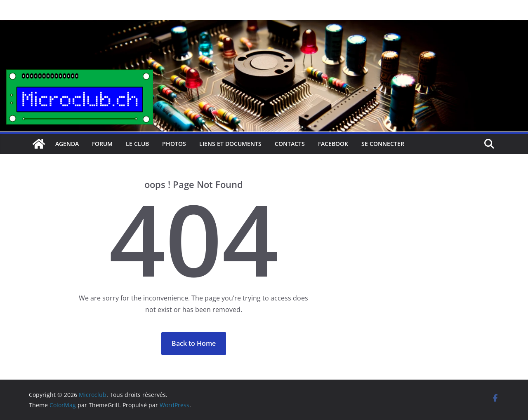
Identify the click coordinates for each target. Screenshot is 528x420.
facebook (333, 144)
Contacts (290, 144)
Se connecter (383, 144)
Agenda (67, 144)
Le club (137, 144)
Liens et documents (230, 144)
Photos (174, 144)
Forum (102, 144)
